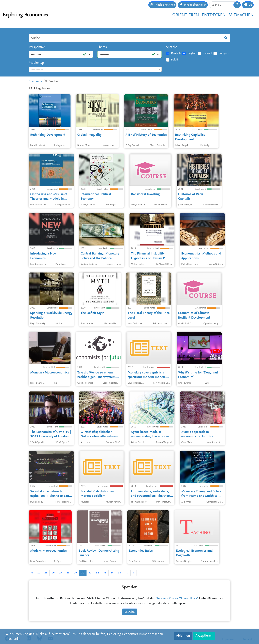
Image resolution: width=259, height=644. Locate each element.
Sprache (172, 47)
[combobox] (95, 69)
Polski (174, 60)
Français (224, 53)
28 (68, 573)
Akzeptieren (204, 636)
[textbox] (95, 69)
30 (83, 573)
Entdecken (214, 15)
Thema (102, 47)
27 (61, 573)
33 (105, 573)
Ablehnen (183, 636)
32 (97, 573)
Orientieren (186, 15)
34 (112, 573)
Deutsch (176, 53)
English (192, 53)
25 (46, 573)
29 (75, 573)
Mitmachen (241, 15)
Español (207, 53)
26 (53, 573)
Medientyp (36, 63)
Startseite (36, 81)
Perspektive (37, 47)
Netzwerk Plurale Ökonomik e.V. (177, 599)
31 (90, 573)
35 (120, 573)
